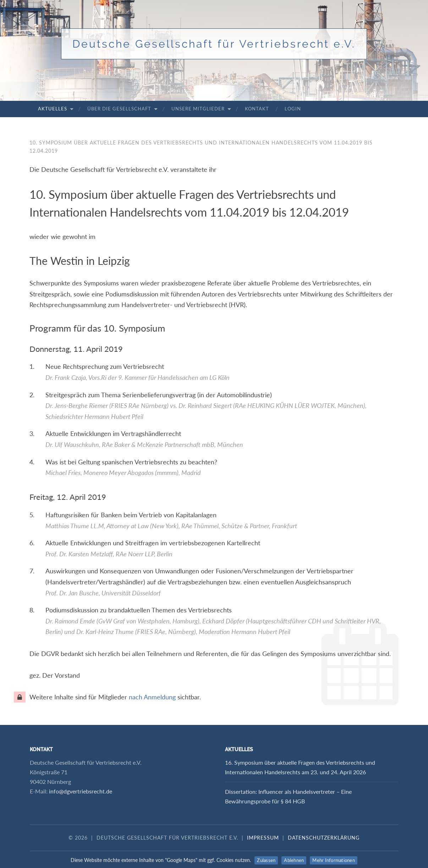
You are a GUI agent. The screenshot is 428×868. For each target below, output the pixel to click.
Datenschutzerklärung (324, 838)
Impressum (263, 838)
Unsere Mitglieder (198, 109)
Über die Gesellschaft (119, 109)
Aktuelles (53, 109)
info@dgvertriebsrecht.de (81, 791)
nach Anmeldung (152, 697)
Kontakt (257, 109)
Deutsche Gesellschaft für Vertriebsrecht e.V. (214, 44)
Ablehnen (294, 860)
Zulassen (266, 860)
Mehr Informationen (334, 860)
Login (293, 109)
